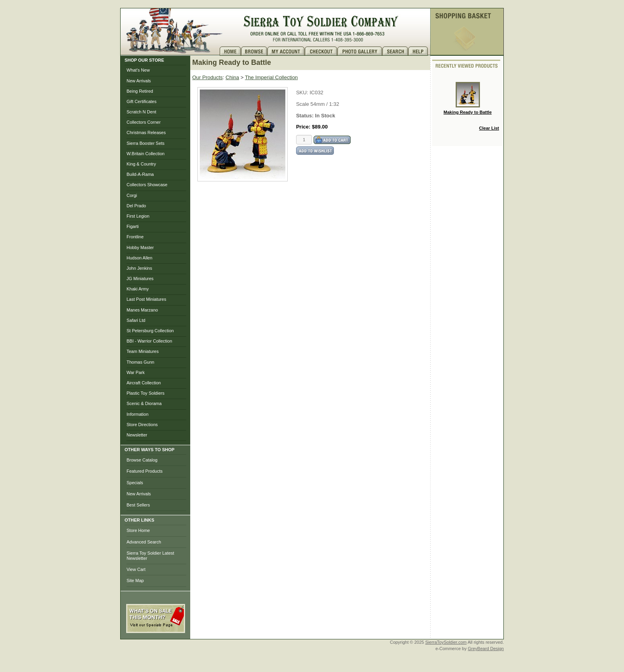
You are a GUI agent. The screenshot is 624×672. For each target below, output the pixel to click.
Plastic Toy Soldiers (145, 393)
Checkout (321, 51)
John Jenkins (139, 268)
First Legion (138, 216)
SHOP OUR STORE (144, 60)
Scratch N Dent (141, 112)
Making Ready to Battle (467, 98)
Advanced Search (144, 542)
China (232, 77)
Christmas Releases (146, 132)
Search (395, 51)
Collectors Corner (144, 122)
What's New (138, 70)
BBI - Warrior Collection (149, 341)
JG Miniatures (140, 279)
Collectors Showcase (147, 185)
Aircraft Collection (144, 383)
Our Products (208, 77)
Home (230, 51)
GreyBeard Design (486, 649)
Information (137, 414)
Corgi (132, 195)
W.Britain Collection (145, 154)
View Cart (136, 569)
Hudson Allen (139, 258)
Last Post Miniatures (146, 299)
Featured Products (145, 471)
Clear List (489, 128)
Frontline (135, 237)
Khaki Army (138, 289)
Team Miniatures (143, 351)
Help (419, 51)
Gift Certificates (141, 101)
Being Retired (140, 91)
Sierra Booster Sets (145, 143)
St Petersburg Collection (150, 331)
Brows (254, 51)
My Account (286, 51)
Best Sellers (138, 505)
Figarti (133, 226)
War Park (136, 372)
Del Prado (136, 206)
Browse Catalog (142, 460)
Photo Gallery (360, 51)
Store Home (138, 530)
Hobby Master (140, 247)
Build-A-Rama (140, 174)
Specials (135, 483)
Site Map (135, 580)
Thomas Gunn (140, 362)
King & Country (141, 164)
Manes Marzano (142, 310)
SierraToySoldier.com (446, 642)
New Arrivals (139, 81)
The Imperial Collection (271, 77)
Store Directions (142, 425)
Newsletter (137, 435)
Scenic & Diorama (144, 403)
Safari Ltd (136, 320)
